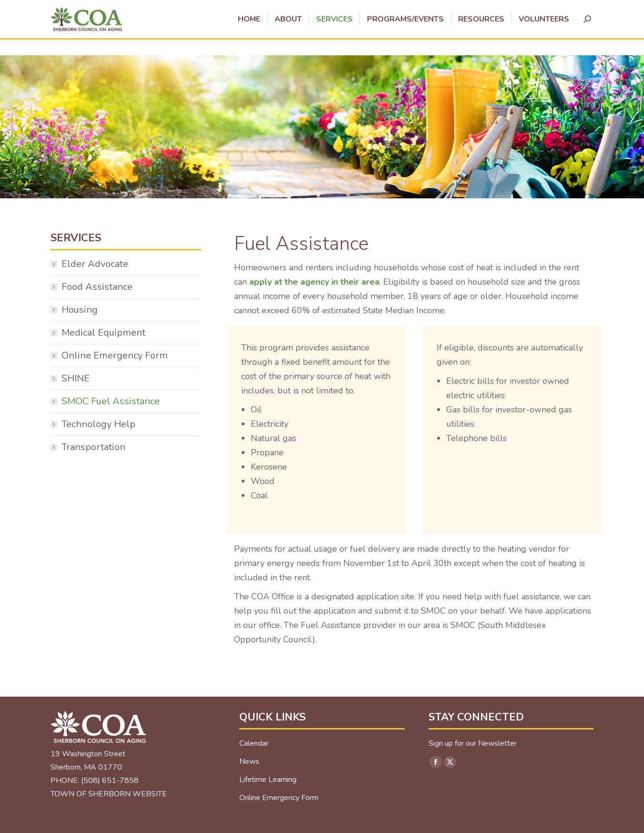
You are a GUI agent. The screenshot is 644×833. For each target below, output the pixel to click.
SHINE (76, 378)
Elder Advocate (95, 264)
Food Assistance (97, 287)
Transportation (93, 447)
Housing (80, 310)
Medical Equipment (103, 333)
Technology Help (98, 424)
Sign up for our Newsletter (473, 743)
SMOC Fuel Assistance (111, 401)
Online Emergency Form (115, 355)
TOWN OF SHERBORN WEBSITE (109, 794)
